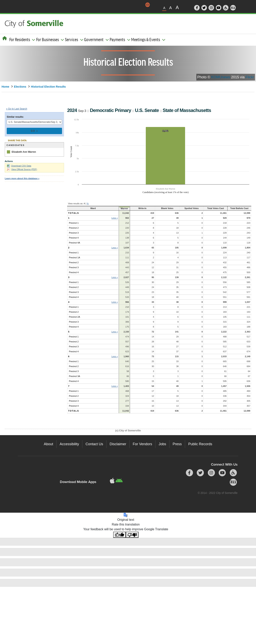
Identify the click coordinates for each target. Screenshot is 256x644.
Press (177, 444)
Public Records (200, 444)
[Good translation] (120, 535)
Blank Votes (154, 208)
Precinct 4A (74, 243)
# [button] (84, 204)
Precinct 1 (74, 223)
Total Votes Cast (204, 208)
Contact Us (94, 444)
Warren (115, 208)
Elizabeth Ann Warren (24, 152)
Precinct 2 (74, 228)
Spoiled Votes (178, 208)
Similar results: (15, 117)
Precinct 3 (74, 233)
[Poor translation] (132, 535)
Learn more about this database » (22, 178)
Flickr (250, 77)
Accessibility (69, 444)
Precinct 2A (74, 317)
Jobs (162, 444)
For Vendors (142, 444)
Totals (74, 213)
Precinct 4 (74, 238)
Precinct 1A (74, 258)
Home (5, 87)
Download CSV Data (19, 166)
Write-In (131, 208)
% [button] (88, 204)
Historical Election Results (48, 87)
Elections (20, 87)
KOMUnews (221, 77)
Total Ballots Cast (235, 208)
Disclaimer (118, 444)
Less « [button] (106, 218)
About (48, 444)
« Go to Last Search (17, 109)
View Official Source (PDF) (22, 169)
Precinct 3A (74, 376)
